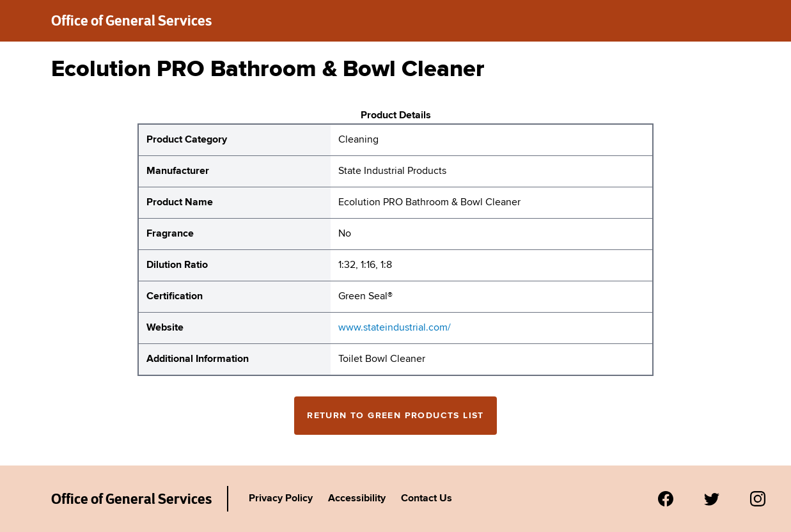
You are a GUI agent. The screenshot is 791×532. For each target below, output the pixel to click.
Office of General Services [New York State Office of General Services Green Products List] (131, 499)
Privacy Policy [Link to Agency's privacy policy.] (281, 499)
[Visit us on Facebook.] (666, 499)
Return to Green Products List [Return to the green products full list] (395, 416)
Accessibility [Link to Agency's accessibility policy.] (357, 499)
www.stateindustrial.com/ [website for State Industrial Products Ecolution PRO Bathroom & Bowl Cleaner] (395, 328)
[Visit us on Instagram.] (758, 499)
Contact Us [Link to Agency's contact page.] (427, 499)
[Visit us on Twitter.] (712, 499)
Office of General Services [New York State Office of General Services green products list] (131, 20)
